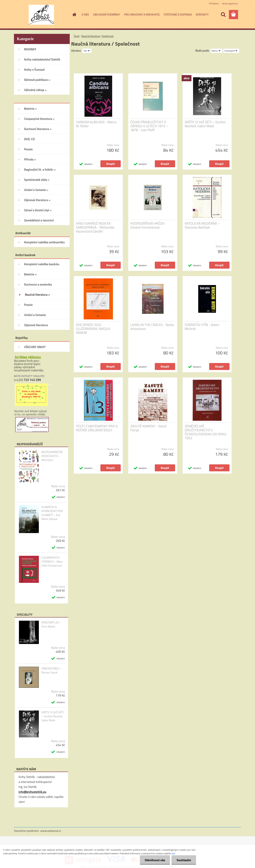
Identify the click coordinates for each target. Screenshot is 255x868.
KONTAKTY (202, 14)
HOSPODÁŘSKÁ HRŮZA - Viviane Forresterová (148, 225)
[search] (223, 15)
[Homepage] (74, 15)
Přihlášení (214, 3)
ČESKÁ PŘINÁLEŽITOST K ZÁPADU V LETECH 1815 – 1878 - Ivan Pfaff (149, 126)
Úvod (76, 36)
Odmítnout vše (155, 860)
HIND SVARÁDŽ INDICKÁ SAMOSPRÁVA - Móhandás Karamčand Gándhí (95, 227)
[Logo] (41, 15)
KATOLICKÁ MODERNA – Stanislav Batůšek (202, 225)
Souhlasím (184, 860)
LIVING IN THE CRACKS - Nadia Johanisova (152, 327)
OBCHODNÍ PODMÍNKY (107, 14)
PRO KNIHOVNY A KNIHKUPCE (142, 14)
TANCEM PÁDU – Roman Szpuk (51, 670)
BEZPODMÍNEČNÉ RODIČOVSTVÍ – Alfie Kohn (52, 456)
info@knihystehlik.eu (32, 792)
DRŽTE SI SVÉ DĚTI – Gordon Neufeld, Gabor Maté (52, 716)
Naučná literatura (91, 36)
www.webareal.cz (51, 831)
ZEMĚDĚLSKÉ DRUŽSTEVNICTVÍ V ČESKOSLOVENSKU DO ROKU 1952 (205, 432)
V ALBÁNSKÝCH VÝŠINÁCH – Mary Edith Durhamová (52, 562)
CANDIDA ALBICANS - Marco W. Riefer (96, 124)
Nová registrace (230, 3)
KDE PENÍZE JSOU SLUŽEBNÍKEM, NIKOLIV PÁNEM (93, 329)
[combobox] (216, 51)
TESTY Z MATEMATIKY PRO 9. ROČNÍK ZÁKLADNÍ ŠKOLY (97, 428)
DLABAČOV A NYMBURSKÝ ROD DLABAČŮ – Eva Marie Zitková (52, 513)
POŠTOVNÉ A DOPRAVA (178, 14)
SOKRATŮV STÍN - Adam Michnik (202, 327)
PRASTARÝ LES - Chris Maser (51, 624)
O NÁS (85, 14)
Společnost (108, 36)
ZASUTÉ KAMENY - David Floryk (148, 428)
